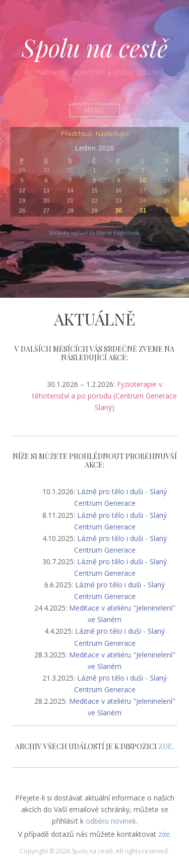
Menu (94, 110)
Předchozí (76, 134)
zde (164, 834)
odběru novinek (111, 821)
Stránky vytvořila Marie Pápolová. (95, 232)
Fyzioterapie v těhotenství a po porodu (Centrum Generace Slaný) (105, 396)
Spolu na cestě (95, 47)
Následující (112, 134)
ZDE (165, 746)
